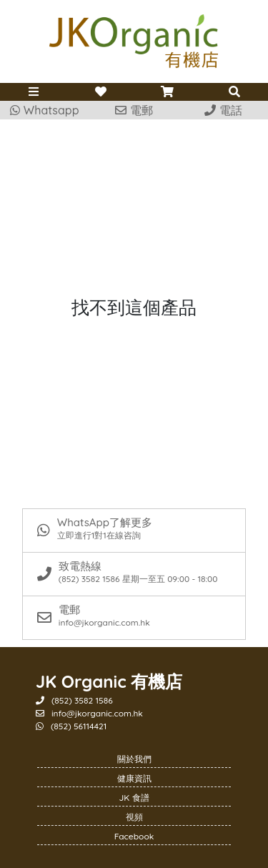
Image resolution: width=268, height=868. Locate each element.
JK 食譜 (134, 798)
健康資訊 (134, 778)
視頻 (134, 817)
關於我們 (134, 759)
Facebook (134, 836)
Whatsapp (44, 110)
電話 (223, 110)
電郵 (134, 110)
